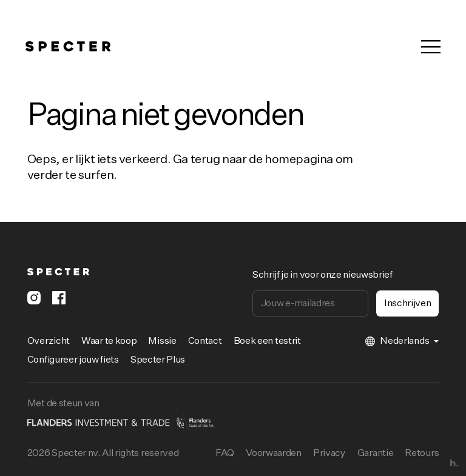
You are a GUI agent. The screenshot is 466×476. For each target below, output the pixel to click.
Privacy (329, 454)
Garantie (375, 454)
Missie (162, 341)
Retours (422, 454)
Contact (205, 341)
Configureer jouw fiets (73, 360)
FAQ (225, 454)
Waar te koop (109, 341)
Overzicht (49, 341)
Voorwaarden (273, 454)
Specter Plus (158, 360)
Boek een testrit (267, 341)
